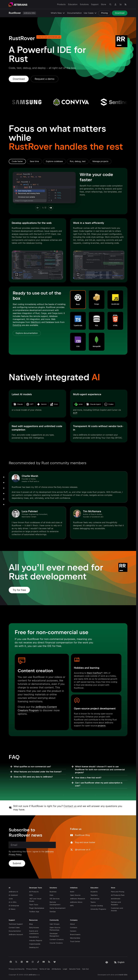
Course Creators (56, 935)
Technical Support (16, 916)
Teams (93, 894)
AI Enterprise (14, 898)
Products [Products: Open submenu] (61, 4)
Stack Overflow (94, 673)
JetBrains (32, 967)
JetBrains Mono (76, 894)
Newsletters (34, 929)
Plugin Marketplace (37, 900)
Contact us (70, 806)
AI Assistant (13, 887)
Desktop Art (34, 939)
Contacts (74, 920)
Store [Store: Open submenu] (103, 4)
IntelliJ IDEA (123, 967)
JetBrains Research (78, 891)
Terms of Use (45, 961)
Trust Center (75, 934)
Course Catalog (97, 898)
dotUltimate (116, 891)
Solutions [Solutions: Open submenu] (84, 4)
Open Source (75, 887)
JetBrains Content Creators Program (37, 709)
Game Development (58, 900)
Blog (31, 916)
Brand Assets (75, 927)
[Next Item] (51, 208)
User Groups (54, 916)
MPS (72, 898)
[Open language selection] (125, 4)
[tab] (17, 161)
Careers (73, 923)
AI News (12, 901)
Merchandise (75, 930)
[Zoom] (17, 274)
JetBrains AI (13, 884)
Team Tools (34, 897)
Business (53, 884)
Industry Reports (36, 933)
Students (94, 884)
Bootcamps (95, 891)
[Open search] (110, 4)
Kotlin (72, 884)
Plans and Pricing (118, 884)
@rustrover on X (83, 850)
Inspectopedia (35, 936)
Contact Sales (14, 920)
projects (102, 726)
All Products (34, 884)
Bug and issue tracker (85, 842)
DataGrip (17, 325)
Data (51, 887)
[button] (78, 300)
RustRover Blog (82, 835)
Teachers (94, 887)
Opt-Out (85, 961)
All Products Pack (118, 887)
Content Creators (57, 932)
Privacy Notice (32, 961)
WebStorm (36, 322)
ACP (75, 413)
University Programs (98, 901)
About (72, 916)
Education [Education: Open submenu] (73, 4)
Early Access (34, 920)
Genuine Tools (75, 961)
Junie (11, 891)
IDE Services (55, 891)
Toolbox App (34, 904)
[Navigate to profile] (115, 4)
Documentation (74, 13)
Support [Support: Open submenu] (95, 4)
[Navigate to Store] (120, 4)
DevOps (53, 904)
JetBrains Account (16, 927)
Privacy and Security (17, 961)
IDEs (31, 887)
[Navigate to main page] (18, 4)
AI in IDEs (13, 894)
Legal (65, 961)
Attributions (56, 961)
